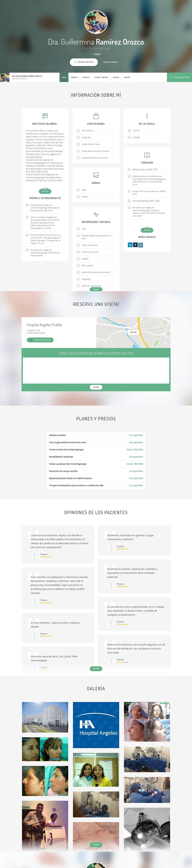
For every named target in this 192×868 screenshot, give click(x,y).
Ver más (45, 191)
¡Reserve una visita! (179, 77)
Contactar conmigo (110, 62)
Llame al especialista (40, 340)
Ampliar (133, 332)
